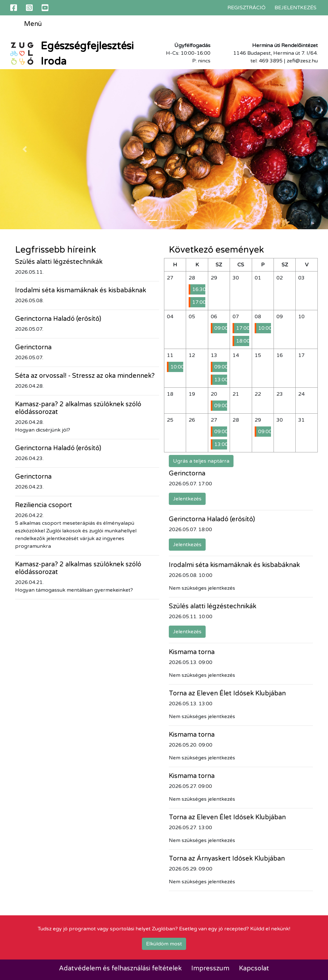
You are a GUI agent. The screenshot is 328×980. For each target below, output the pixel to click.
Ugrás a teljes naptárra (201, 461)
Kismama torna (192, 652)
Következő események (216, 250)
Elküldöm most (164, 944)
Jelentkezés (187, 499)
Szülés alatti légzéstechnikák (59, 262)
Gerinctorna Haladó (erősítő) (58, 319)
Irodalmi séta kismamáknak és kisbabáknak (81, 290)
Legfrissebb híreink (56, 250)
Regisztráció (246, 8)
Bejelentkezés (295, 8)
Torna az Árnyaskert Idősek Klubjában (227, 859)
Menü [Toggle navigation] (28, 24)
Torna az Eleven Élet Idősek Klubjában (227, 693)
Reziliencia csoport (44, 505)
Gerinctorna (33, 347)
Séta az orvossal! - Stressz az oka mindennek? (85, 376)
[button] (25, 149)
